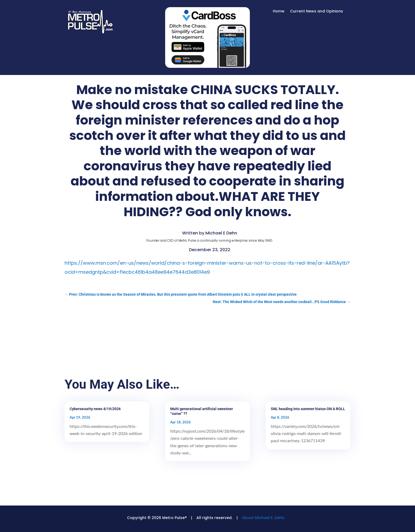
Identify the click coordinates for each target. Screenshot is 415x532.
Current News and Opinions (317, 12)
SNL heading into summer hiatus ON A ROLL (308, 409)
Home (279, 12)
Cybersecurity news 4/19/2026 (95, 409)
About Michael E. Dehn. (263, 518)
